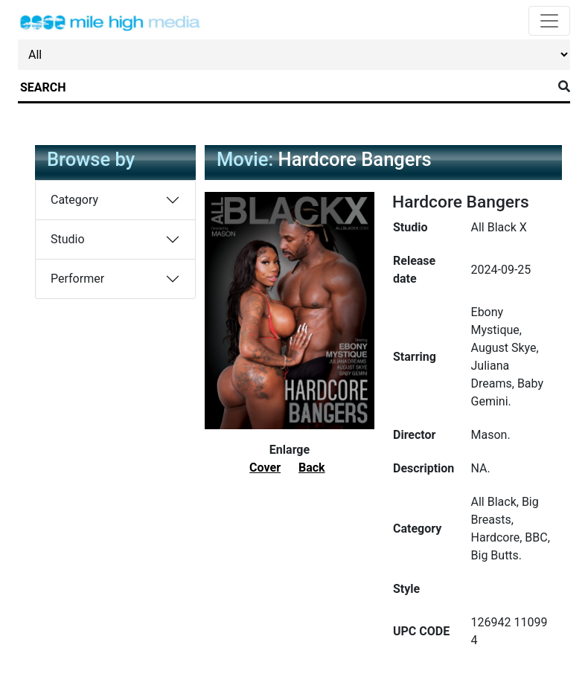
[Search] (285, 88)
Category (74, 200)
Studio (68, 239)
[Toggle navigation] (549, 21)
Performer (77, 279)
